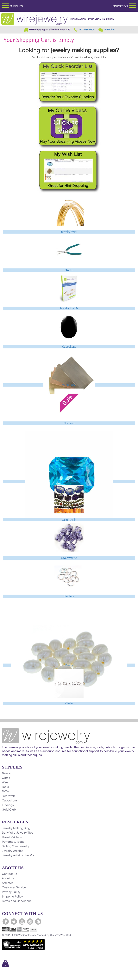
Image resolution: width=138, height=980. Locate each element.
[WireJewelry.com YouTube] (22, 922)
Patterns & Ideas (13, 842)
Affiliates (8, 883)
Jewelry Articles (13, 851)
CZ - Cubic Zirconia (69, 481)
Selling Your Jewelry (16, 846)
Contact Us (9, 874)
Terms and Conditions (17, 901)
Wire (5, 783)
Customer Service (14, 888)
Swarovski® (69, 558)
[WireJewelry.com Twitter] (14, 922)
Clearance (69, 423)
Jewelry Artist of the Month (20, 855)
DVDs (6, 792)
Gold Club (9, 810)
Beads (6, 774)
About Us (8, 879)
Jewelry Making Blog (16, 828)
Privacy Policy (11, 892)
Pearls (69, 665)
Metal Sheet (69, 385)
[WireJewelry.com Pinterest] (38, 922)
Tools (69, 270)
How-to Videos (12, 837)
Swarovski (9, 796)
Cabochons (69, 347)
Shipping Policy (12, 897)
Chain (69, 703)
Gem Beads (69, 520)
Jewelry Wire (69, 232)
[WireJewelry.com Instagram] (30, 922)
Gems (6, 778)
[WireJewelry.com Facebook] (6, 922)
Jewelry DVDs (69, 308)
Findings (69, 596)
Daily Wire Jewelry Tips (18, 833)
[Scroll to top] (5, 977)
